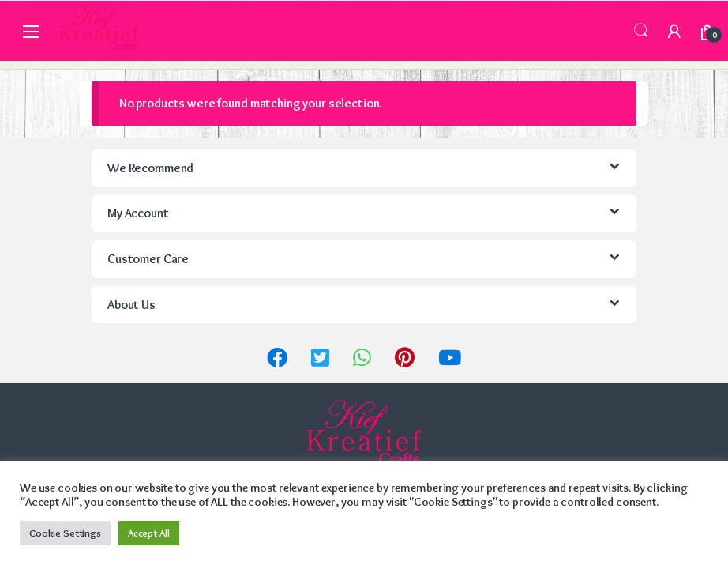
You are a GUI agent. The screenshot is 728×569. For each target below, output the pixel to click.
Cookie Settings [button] (65, 533)
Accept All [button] (149, 533)
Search (641, 31)
